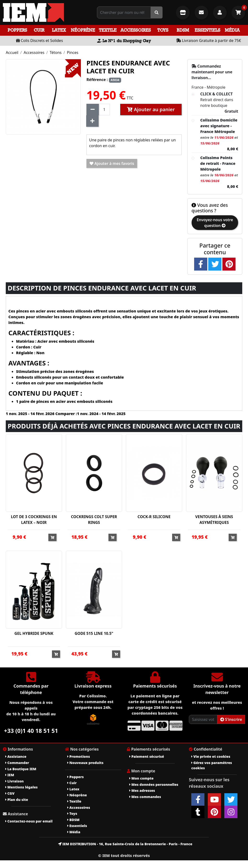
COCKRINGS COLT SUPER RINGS (94, 520)
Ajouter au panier (151, 109)
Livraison (14, 781)
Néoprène (83, 30)
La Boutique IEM (21, 769)
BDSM (183, 30)
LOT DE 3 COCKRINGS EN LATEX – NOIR (34, 520)
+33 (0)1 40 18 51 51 (31, 731)
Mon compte (141, 778)
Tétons (56, 52)
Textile (108, 30)
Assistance (16, 756)
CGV (10, 793)
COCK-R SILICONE (154, 517)
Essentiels (207, 30)
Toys (163, 30)
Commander (17, 763)
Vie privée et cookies (211, 756)
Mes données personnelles (154, 784)
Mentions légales (21, 787)
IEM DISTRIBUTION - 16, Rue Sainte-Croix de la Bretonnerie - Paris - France (125, 844)
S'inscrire (231, 719)
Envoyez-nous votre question (215, 223)
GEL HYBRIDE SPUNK (34, 633)
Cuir (39, 30)
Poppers (17, 30)
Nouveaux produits (85, 763)
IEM (10, 775)
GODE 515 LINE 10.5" (94, 633)
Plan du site (17, 800)
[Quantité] (104, 110)
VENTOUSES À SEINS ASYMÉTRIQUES (214, 520)
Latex (59, 30)
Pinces (73, 52)
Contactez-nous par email (29, 821)
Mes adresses (142, 790)
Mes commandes (145, 797)
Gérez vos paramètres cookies (212, 765)
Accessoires (136, 30)
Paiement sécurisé (147, 756)
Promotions (79, 756)
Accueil (12, 52)
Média (232, 30)
